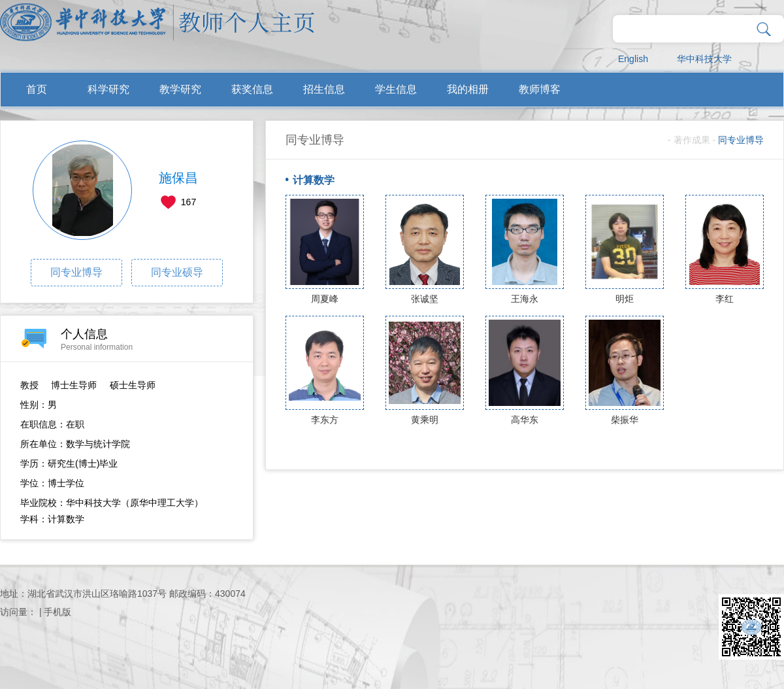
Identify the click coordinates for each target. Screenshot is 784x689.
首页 (37, 89)
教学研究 (180, 89)
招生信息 (324, 89)
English (633, 59)
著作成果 (692, 140)
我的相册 (468, 89)
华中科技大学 (704, 59)
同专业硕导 (177, 272)
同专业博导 (76, 272)
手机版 (57, 612)
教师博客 (540, 89)
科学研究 (108, 89)
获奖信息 (252, 89)
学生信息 (396, 89)
